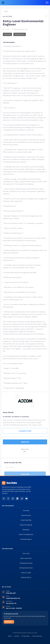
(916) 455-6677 (11, 593)
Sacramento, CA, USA (21, 29)
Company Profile (25, 431)
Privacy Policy (26, 636)
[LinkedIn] (17, 499)
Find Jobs (26, 511)
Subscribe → (9, 622)
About (10, 636)
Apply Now (25, 442)
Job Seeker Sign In (26, 539)
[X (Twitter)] (13, 499)
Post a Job (26, 554)
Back (6, 11)
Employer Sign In (26, 577)
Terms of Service (37, 636)
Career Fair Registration (26, 535)
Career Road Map (26, 520)
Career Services (26, 515)
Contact (17, 636)
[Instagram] (8, 499)
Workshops (26, 530)
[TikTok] (22, 499)
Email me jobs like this (13, 463)
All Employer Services (26, 568)
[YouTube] (26, 499)
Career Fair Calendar (26, 525)
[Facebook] (4, 499)
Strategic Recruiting (26, 563)
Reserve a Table (26, 573)
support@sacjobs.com (13, 598)
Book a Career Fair (26, 558)
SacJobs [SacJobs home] (9, 483)
